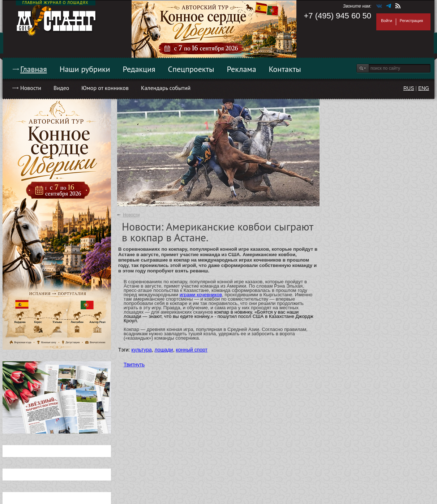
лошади (164, 350)
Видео (61, 88)
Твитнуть (134, 365)
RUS (409, 88)
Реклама (242, 69)
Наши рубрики (85, 69)
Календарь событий (166, 88)
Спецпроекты (191, 69)
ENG (424, 88)
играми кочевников (201, 295)
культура (141, 350)
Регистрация (411, 21)
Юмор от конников (105, 88)
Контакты (285, 69)
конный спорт (192, 350)
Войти (387, 21)
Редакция (139, 69)
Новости (31, 88)
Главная (34, 69)
